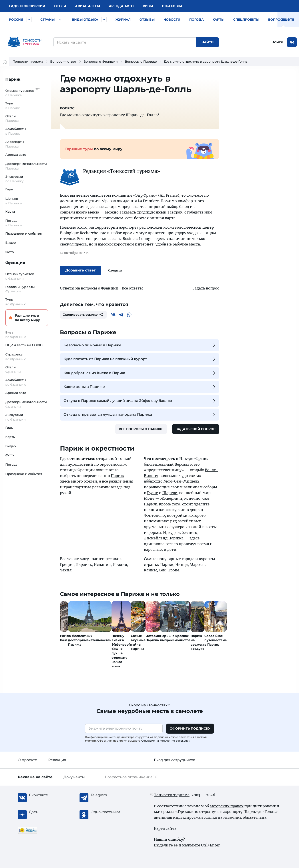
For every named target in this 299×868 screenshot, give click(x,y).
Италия (120, 565)
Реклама (35, 777)
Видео (11, 243)
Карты (218, 20)
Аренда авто (121, 6)
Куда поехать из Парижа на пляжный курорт (140, 359)
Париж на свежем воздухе (197, 642)
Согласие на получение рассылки (165, 741)
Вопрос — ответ (283, 20)
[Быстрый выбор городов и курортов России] (29, 20)
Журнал (123, 20)
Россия (16, 20)
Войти (277, 42)
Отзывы (147, 20)
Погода (196, 20)
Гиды (9, 189)
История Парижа (153, 638)
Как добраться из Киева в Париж (140, 373)
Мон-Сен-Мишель (181, 481)
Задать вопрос (206, 288)
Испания (102, 565)
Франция (15, 263)
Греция (67, 565)
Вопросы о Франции (101, 62)
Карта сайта (165, 828)
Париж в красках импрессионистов (175, 638)
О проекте (27, 760)
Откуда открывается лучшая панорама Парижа (140, 415)
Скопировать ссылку (83, 315)
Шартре (170, 493)
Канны (150, 570)
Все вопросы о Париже (141, 429)
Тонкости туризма (28, 62)
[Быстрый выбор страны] (60, 20)
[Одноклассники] (108, 812)
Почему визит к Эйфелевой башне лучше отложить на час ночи (121, 651)
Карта (10, 212)
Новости (172, 20)
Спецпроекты (246, 20)
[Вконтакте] (113, 315)
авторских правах (227, 806)
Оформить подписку (190, 728)
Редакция (57, 760)
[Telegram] (121, 315)
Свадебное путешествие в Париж (216, 640)
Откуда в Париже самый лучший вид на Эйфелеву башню (140, 401)
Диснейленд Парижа (164, 538)
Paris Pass (64, 638)
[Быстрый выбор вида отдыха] (104, 20)
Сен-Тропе (169, 570)
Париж (13, 79)
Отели (60, 6)
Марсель (198, 565)
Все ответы (132, 288)
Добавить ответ (81, 270)
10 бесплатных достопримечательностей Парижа (90, 640)
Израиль (84, 565)
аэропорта (129, 227)
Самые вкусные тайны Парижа (138, 642)
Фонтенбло (154, 515)
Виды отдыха (85, 20)
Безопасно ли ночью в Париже (140, 345)
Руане (152, 493)
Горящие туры (26, 318)
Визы (148, 6)
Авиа (88, 6)
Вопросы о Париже (141, 62)
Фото (10, 252)
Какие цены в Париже (140, 387)
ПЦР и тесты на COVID (24, 345)
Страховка (172, 6)
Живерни (169, 498)
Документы (74, 777)
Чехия (66, 570)
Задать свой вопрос (196, 429)
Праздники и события (24, 233)
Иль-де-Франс (193, 459)
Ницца (181, 565)
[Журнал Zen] (47, 812)
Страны (48, 20)
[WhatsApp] (129, 315)
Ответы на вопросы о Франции (89, 288)
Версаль (182, 464)
